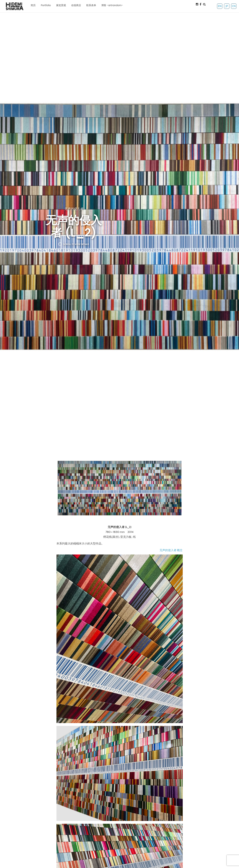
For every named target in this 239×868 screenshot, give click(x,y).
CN (234, 6)
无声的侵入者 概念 (171, 550)
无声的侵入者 (74, 209)
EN (220, 6)
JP (227, 6)
